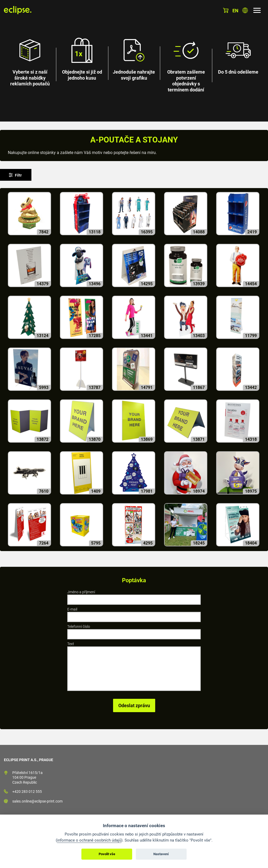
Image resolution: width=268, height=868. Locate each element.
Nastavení (161, 854)
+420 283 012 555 (27, 792)
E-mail (72, 609)
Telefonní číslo (79, 627)
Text (71, 644)
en (235, 11)
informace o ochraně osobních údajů (89, 840)
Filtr (18, 175)
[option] (134, 61)
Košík (226, 10)
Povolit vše (107, 854)
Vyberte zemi (245, 10)
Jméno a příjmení (81, 592)
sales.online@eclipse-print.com (37, 801)
